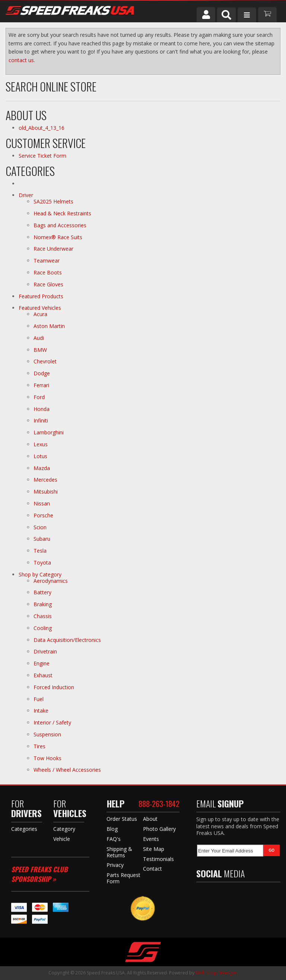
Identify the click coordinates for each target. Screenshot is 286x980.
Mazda (42, 468)
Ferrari (41, 385)
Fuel (39, 699)
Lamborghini (49, 432)
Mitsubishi (46, 491)
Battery (42, 592)
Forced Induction (54, 687)
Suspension (47, 734)
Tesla (40, 551)
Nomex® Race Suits (58, 237)
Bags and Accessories (60, 225)
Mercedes (45, 480)
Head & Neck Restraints (62, 213)
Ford (39, 397)
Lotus (40, 456)
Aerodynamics (51, 581)
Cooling (43, 628)
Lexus (41, 444)
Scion (40, 527)
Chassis (43, 616)
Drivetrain (45, 651)
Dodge (42, 373)
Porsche (43, 515)
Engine (42, 663)
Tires (39, 746)
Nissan (42, 503)
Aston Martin (49, 326)
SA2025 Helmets (54, 201)
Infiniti (41, 420)
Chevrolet (45, 361)
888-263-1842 (159, 804)
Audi (39, 338)
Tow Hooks (47, 758)
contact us (21, 60)
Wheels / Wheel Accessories (67, 770)
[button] (226, 15)
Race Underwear (53, 249)
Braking (43, 604)
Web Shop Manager (216, 973)
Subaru (42, 539)
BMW (40, 350)
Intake (41, 711)
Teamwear (47, 261)
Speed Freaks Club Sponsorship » (39, 874)
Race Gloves (48, 284)
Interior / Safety (52, 722)
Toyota (42, 563)
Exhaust (43, 675)
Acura (40, 314)
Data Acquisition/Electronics (67, 640)
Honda (42, 409)
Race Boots (48, 272)
